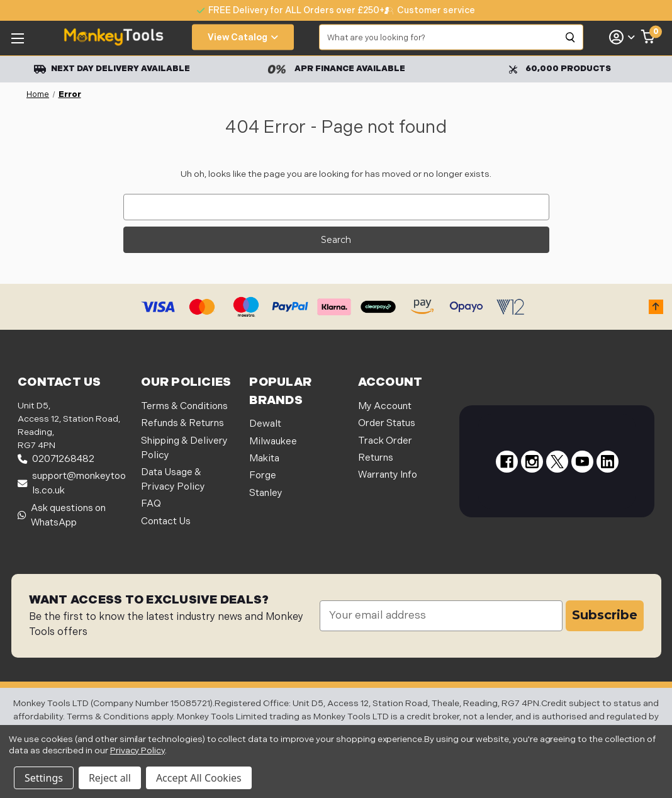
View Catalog (243, 37)
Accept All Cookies (199, 778)
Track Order (385, 441)
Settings (44, 778)
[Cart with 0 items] (648, 37)
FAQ (151, 504)
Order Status (387, 423)
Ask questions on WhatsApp (62, 515)
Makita (264, 458)
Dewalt (265, 424)
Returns (376, 458)
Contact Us (166, 521)
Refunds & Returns (182, 423)
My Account (385, 406)
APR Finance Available (336, 69)
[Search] (571, 37)
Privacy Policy (137, 750)
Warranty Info (388, 475)
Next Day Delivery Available (112, 69)
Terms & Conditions (184, 406)
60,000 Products (560, 69)
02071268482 (56, 459)
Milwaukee (273, 441)
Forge (263, 475)
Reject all (110, 778)
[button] (656, 307)
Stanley (266, 493)
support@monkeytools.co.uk (72, 483)
